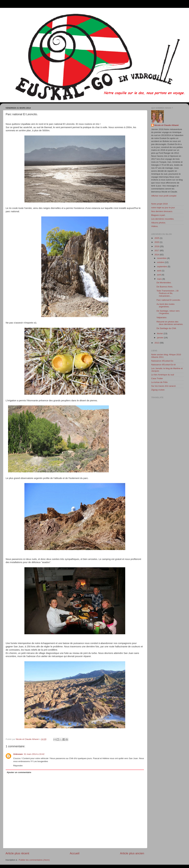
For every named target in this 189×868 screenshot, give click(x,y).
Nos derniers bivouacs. (162, 211)
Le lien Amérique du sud (163, 375)
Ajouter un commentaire (19, 772)
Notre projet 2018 (159, 204)
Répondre (18, 766)
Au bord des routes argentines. (166, 305)
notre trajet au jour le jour (163, 208)
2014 (157, 255)
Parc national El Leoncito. (169, 300)
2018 (157, 246)
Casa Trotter (157, 378)
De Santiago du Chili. (167, 328)
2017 (157, 250)
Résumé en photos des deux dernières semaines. (170, 323)
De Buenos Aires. (165, 287)
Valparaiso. (162, 317)
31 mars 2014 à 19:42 (34, 754)
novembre (162, 258)
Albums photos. (159, 223)
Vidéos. (155, 226)
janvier (160, 338)
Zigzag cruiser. (158, 390)
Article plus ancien (132, 853)
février (160, 333)
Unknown (18, 754)
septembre (162, 267)
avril (159, 275)
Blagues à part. (158, 215)
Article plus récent (17, 853)
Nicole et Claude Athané (166, 125)
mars (160, 279)
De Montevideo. (164, 283)
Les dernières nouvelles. (163, 219)
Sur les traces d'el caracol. (164, 386)
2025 (157, 238)
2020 (157, 242)
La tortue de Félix (159, 382)
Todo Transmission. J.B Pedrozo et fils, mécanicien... (168, 293)
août (159, 271)
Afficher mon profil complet (164, 196)
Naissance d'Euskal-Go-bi (163, 365)
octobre (161, 262)
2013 (157, 343)
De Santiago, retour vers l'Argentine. (168, 312)
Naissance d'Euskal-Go (162, 361)
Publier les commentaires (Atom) (34, 860)
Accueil (75, 853)
